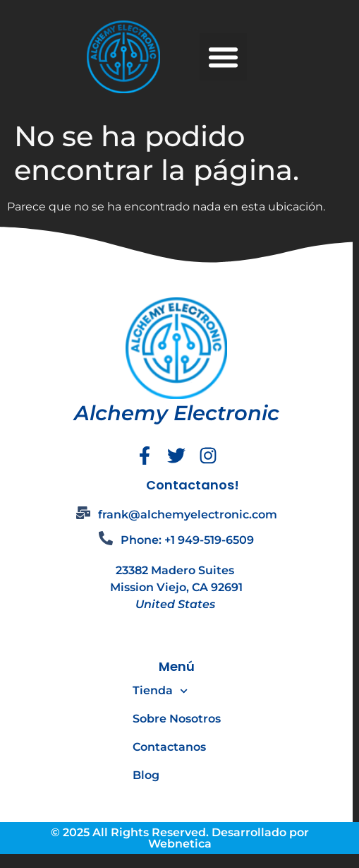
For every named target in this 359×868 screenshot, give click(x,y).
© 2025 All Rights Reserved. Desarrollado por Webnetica (180, 838)
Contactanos (169, 747)
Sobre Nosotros (177, 719)
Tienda (160, 691)
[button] (224, 57)
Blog (146, 775)
